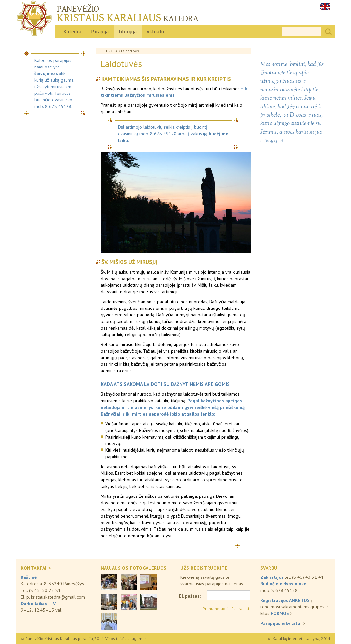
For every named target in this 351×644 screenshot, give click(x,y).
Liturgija (128, 31)
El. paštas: (190, 596)
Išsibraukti (240, 609)
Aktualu (155, 31)
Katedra (72, 31)
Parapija (100, 31)
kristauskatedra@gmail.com (58, 597)
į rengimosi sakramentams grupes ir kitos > (294, 607)
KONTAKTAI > (36, 568)
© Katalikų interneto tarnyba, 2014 (299, 639)
